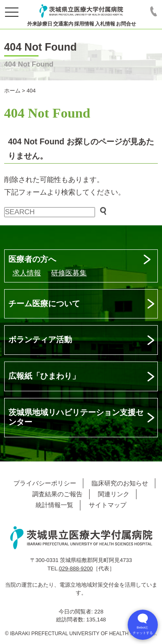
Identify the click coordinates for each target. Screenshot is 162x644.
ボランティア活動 (40, 340)
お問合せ (126, 24)
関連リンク (114, 494)
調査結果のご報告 (57, 494)
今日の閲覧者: (76, 612)
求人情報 (27, 273)
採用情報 (84, 24)
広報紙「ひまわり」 (44, 376)
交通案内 (63, 24)
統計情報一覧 (54, 505)
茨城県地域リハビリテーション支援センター (76, 417)
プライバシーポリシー (45, 483)
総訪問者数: (71, 620)
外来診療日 (40, 24)
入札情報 (105, 24)
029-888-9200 (76, 568)
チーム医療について (44, 304)
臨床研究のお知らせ (120, 483)
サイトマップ (108, 505)
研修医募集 (69, 273)
